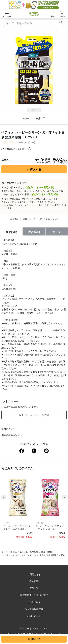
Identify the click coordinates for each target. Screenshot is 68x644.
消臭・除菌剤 (47, 552)
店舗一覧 (34, 588)
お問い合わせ (34, 616)
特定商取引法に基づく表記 (34, 595)
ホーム (4, 552)
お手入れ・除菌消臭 (29, 552)
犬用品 (14, 552)
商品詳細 (34, 232)
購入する (36, 169)
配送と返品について (49, 219)
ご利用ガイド (34, 574)
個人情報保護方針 (34, 609)
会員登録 (14, 219)
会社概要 (34, 581)
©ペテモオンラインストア (34, 628)
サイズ (57, 232)
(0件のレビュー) (25, 142)
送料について (29, 219)
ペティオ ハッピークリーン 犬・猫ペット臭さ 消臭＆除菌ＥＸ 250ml (36, 555)
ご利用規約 (34, 602)
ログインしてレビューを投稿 (34, 415)
